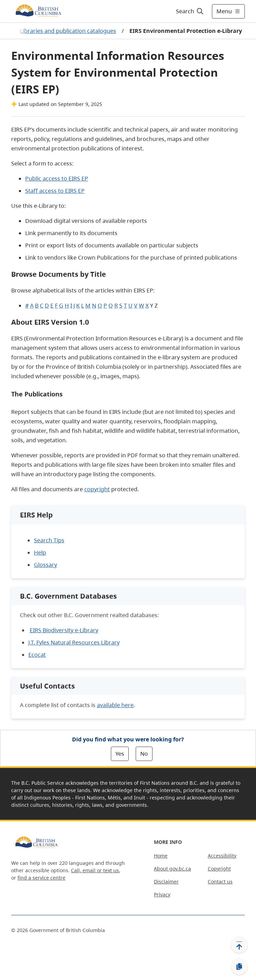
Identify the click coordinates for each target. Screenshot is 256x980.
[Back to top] (239, 945)
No (144, 754)
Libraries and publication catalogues (68, 31)
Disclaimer (166, 882)
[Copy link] (239, 967)
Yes (120, 754)
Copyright (219, 869)
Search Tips (49, 540)
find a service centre (41, 878)
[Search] (189, 11)
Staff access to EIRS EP (55, 191)
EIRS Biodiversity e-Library (64, 630)
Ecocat (37, 655)
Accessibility (222, 856)
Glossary (45, 565)
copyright (97, 489)
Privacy (162, 894)
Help (40, 552)
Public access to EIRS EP (57, 178)
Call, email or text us (95, 870)
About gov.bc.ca (172, 869)
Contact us (220, 882)
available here (115, 705)
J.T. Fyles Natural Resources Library (74, 642)
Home (161, 856)
